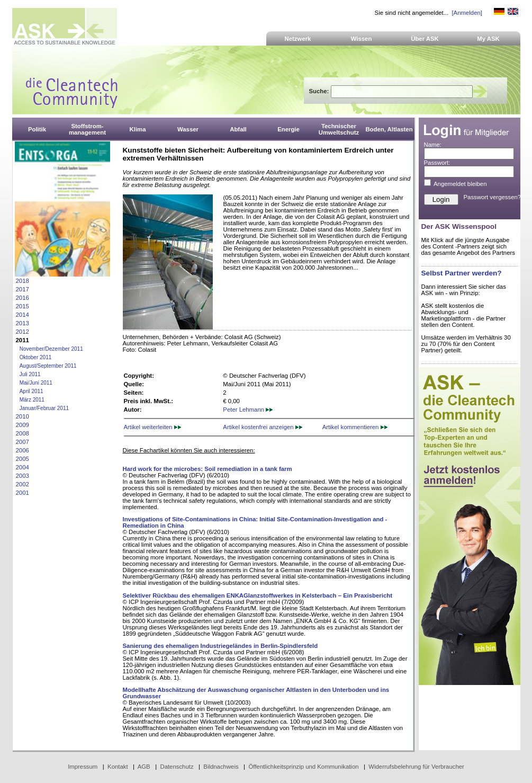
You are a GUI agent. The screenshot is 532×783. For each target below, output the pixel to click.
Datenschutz (177, 767)
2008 (22, 433)
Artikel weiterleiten (152, 427)
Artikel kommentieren (355, 427)
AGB (144, 767)
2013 (22, 323)
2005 (22, 459)
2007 (22, 442)
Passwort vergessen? (493, 197)
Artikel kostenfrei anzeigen (262, 427)
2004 (22, 467)
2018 (22, 281)
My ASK (488, 39)
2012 (22, 332)
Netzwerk (298, 39)
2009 (22, 425)
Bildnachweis (221, 767)
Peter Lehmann (248, 410)
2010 (22, 416)
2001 (22, 493)
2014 (22, 315)
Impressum (83, 767)
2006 (22, 450)
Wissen (362, 39)
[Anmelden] (467, 13)
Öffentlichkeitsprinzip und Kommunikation (303, 767)
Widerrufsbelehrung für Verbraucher (416, 767)
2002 (22, 484)
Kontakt (118, 767)
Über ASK (425, 39)
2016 (22, 298)
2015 (22, 306)
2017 (22, 289)
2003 (22, 476)
